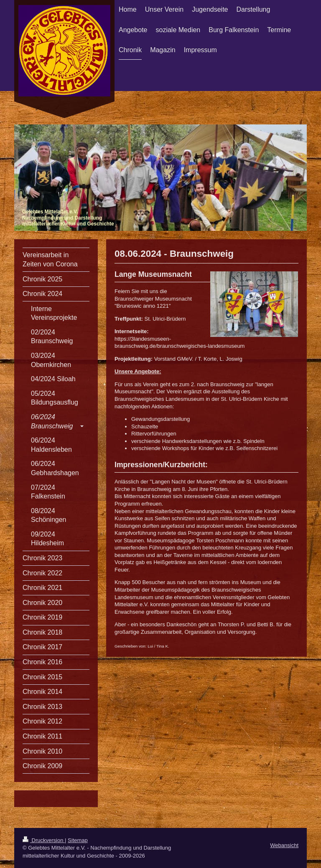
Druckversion (44, 840)
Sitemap (78, 840)
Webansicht (284, 845)
